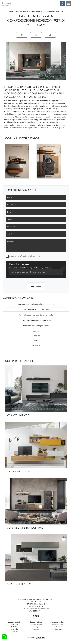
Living (36, 627)
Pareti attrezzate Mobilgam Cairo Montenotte (36, 315)
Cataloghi (14, 629)
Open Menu (68, 4)
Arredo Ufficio (58, 627)
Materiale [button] (36, 336)
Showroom (14, 624)
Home (11, 12)
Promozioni (36, 629)
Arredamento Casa (22, 12)
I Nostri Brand (14, 627)
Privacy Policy (36, 256)
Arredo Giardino (58, 629)
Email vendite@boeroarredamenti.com (36, 609)
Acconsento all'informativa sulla (25, 256)
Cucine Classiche (36, 624)
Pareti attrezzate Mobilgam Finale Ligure (36, 320)
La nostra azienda (14, 622)
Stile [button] (36, 341)
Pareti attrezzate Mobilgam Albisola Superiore (36, 304)
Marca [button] (36, 331)
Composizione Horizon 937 (54, 12)
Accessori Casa (58, 624)
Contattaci (14, 631)
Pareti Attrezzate (37, 12)
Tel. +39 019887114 (36, 606)
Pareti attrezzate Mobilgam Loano (36, 326)
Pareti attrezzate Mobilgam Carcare (36, 310)
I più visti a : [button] (36, 345)
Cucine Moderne (36, 622)
